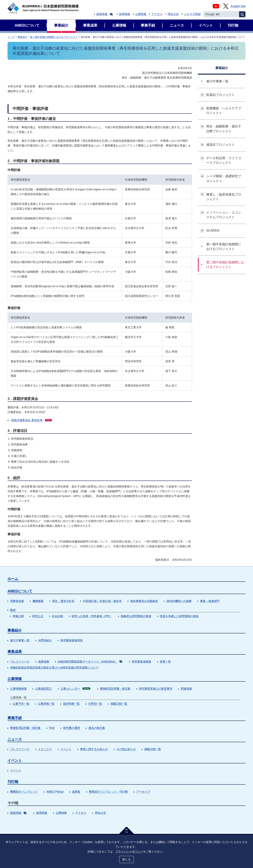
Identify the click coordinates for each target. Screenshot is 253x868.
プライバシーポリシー (129, 852)
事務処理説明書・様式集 (115, 689)
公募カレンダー (75, 689)
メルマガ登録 (192, 14)
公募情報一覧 (46, 704)
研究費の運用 (72, 728)
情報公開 (18, 616)
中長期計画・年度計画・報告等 (102, 601)
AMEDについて (20, 591)
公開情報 (141, 14)
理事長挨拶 (17, 601)
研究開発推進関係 (72, 640)
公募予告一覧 (21, 704)
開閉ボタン (202, 95)
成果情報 (44, 662)
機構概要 (38, 601)
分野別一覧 (95, 704)
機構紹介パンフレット (24, 792)
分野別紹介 (45, 640)
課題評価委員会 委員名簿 (32, 420)
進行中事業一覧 (20, 640)
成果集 (76, 792)
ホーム (13, 579)
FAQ (52, 728)
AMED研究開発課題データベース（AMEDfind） (90, 662)
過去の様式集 (97, 728)
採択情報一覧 (71, 704)
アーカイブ (143, 792)
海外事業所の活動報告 (144, 601)
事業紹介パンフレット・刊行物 (108, 792)
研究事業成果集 (142, 662)
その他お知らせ (126, 749)
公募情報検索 (18, 689)
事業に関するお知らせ (94, 749)
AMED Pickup (55, 792)
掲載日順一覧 (119, 704)
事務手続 (15, 718)
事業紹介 (22, 37)
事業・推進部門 (210, 601)
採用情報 (125, 14)
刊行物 (13, 782)
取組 (13, 610)
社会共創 (57, 616)
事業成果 (15, 652)
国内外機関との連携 (179, 601)
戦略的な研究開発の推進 (136, 616)
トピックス (45, 749)
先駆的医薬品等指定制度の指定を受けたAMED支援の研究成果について (54, 668)
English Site (238, 6)
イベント (66, 749)
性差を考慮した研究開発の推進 (179, 616)
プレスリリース (20, 662)
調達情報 (105, 14)
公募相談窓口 (44, 689)
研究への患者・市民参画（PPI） (92, 616)
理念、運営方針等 (63, 601)
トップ (11, 37)
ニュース (15, 739)
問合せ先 (173, 14)
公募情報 (15, 679)
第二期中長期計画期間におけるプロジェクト (54, 37)
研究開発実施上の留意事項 (156, 689)
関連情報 (186, 689)
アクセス (157, 14)
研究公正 (38, 616)
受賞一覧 (165, 662)
